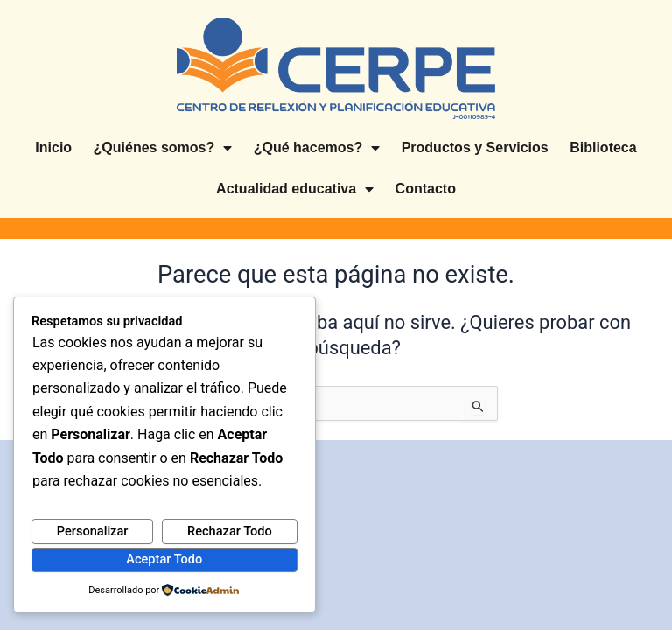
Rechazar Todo (230, 531)
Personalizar (93, 531)
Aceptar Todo (164, 559)
